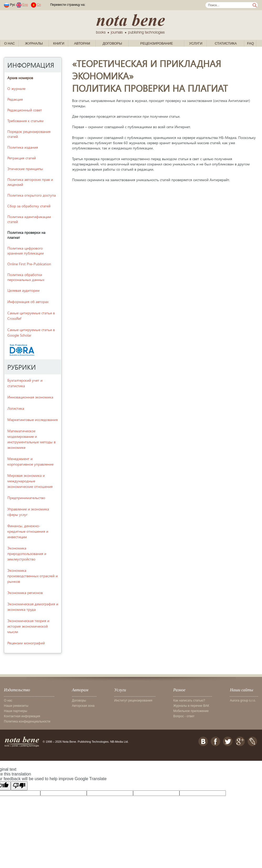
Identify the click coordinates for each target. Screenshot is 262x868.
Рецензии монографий (26, 643)
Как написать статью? (189, 700)
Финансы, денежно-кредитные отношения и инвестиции (28, 531)
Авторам (82, 43)
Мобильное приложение (191, 711)
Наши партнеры (16, 711)
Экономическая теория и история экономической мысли (28, 626)
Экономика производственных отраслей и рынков (32, 576)
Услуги (196, 43)
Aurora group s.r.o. (243, 700)
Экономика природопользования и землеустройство (27, 554)
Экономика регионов (25, 593)
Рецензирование (157, 43)
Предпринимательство (26, 498)
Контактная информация (22, 716)
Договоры (112, 43)
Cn (39, 5)
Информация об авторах (28, 302)
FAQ (250, 43)
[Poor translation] (19, 786)
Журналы (34, 43)
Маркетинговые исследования (32, 420)
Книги (59, 43)
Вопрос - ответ (184, 716)
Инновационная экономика (30, 397)
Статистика (226, 43)
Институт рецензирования (133, 700)
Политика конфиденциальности (27, 721)
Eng (25, 5)
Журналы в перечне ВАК (191, 706)
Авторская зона (83, 706)
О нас (10, 43)
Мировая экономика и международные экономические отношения (30, 481)
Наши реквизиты (16, 706)
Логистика (16, 408)
